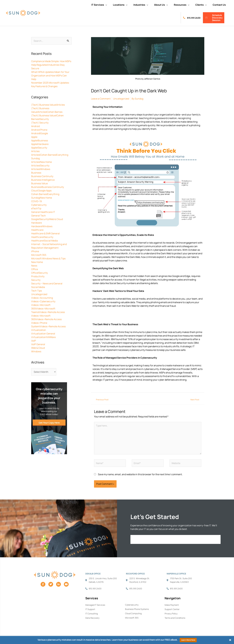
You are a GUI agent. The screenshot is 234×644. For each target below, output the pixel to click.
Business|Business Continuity (48, 187)
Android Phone (39, 130)
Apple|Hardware (40, 144)
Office (35, 269)
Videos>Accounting (42, 298)
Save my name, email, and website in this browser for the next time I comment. (140, 474)
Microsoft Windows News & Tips (48, 258)
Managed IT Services (95, 605)
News (34, 266)
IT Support (90, 609)
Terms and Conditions (175, 618)
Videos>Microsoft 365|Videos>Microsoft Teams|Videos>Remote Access (48, 309)
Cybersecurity (39, 205)
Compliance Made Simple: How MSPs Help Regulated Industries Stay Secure (51, 65)
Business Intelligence (43, 180)
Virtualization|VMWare (43, 337)
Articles (35, 151)
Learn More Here (188, 640)
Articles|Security (40, 166)
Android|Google (40, 133)
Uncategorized (39, 294)
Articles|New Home (41, 162)
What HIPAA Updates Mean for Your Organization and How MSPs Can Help (50, 76)
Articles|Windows (41, 169)
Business (36, 173)
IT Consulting (92, 614)
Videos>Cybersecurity (43, 301)
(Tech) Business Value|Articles (48, 105)
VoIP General (38, 344)
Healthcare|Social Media (44, 241)
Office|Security (39, 273)
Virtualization (39, 330)
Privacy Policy (171, 614)
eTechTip (36, 208)
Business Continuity (42, 176)
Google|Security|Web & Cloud (47, 219)
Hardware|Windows (42, 226)
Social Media (38, 287)
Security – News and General (47, 283)
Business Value (39, 183)
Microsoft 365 (39, 255)
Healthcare (37, 230)
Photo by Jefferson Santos (148, 79)
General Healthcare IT (43, 212)
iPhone (35, 251)
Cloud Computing (133, 613)
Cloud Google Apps (41, 191)
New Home (37, 262)
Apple (34, 137)
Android (35, 126)
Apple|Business (40, 140)
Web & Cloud (38, 348)
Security (36, 280)
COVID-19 (36, 201)
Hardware (36, 223)
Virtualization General (43, 334)
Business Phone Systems (137, 609)
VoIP (34, 341)
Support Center (172, 609)
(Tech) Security (40, 123)
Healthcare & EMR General (45, 233)
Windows (36, 351)
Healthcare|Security (42, 237)
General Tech (39, 216)
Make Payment (172, 605)
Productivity (38, 276)
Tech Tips (36, 291)
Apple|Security (39, 148)
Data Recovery (92, 618)
